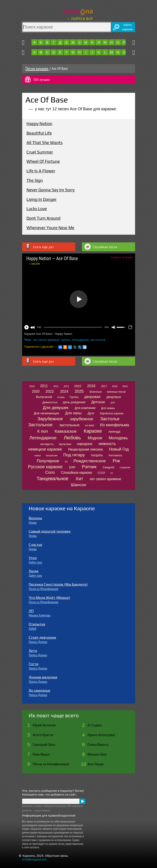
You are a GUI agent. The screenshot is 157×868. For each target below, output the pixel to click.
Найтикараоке (128, 27)
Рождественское (90, 461)
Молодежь (118, 438)
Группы (74, 397)
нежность (107, 444)
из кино (90, 425)
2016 (91, 386)
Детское (98, 402)
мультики (65, 444)
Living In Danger (42, 199)
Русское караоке (45, 467)
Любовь (72, 438)
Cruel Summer (40, 152)
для (113, 402)
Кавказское (66, 431)
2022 (50, 391)
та (111, 473)
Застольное (40, 425)
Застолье (110, 419)
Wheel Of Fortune (43, 161)
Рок (116, 461)
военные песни (116, 392)
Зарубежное (50, 419)
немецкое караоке (45, 449)
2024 (64, 391)
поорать (97, 455)
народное (85, 444)
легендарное (80, 340)
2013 (66, 386)
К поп (43, 431)
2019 (125, 386)
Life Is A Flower (41, 171)
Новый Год (119, 449)
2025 (79, 391)
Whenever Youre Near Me (50, 228)
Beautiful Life (39, 133)
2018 (115, 386)
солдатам (125, 467)
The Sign (35, 180)
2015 (78, 386)
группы (66, 340)
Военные (96, 392)
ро (66, 461)
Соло (50, 472)
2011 (44, 386)
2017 (104, 386)
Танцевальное (52, 479)
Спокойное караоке (77, 473)
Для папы (73, 413)
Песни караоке (37, 69)
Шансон (79, 485)
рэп (72, 467)
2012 (56, 386)
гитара (61, 397)
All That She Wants (45, 143)
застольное (98, 340)
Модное (95, 438)
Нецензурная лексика (85, 449)
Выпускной (44, 397)
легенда (114, 432)
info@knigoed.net (34, 859)
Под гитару (74, 455)
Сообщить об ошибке (122, 257)
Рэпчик (89, 467)
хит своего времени (46, 340)
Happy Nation (40, 124)
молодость (47, 444)
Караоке (93, 431)
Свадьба (108, 467)
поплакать (115, 455)
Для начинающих (46, 413)
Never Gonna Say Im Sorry (51, 190)
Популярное (48, 461)
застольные (69, 425)
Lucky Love (37, 209)
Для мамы (108, 408)
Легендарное (43, 438)
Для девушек (56, 408)
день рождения (74, 402)
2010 (32, 386)
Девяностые (50, 402)
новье (38, 455)
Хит (79, 479)
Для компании (85, 408)
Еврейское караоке (112, 413)
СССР (101, 473)
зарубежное (81, 419)
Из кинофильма (115, 425)
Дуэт (91, 413)
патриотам (52, 455)
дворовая (92, 397)
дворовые (114, 397)
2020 (36, 391)
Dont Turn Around (44, 218)
